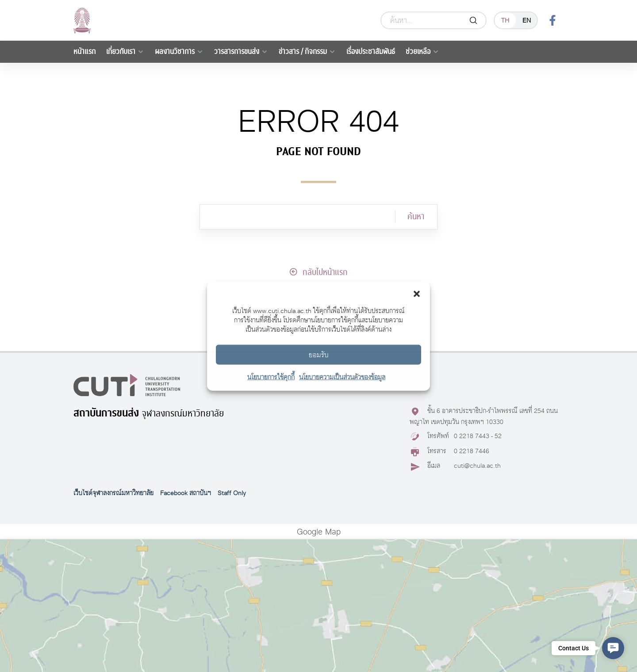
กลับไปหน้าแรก (318, 272)
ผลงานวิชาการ (175, 52)
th (505, 20)
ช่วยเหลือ (418, 52)
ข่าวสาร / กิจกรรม (303, 52)
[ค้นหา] (297, 217)
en (527, 20)
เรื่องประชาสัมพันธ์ (371, 52)
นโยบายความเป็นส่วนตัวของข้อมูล (342, 377)
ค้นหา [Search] (416, 217)
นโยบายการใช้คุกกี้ (271, 377)
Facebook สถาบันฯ (186, 493)
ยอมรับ (319, 354)
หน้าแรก (84, 52)
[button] (417, 293)
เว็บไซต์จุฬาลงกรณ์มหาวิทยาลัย (113, 493)
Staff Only (232, 493)
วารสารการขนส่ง (237, 52)
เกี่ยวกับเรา (121, 52)
